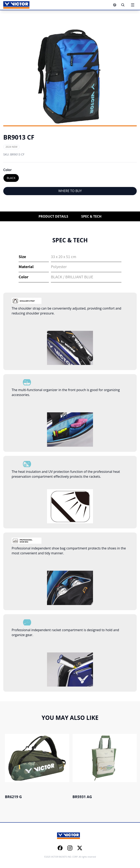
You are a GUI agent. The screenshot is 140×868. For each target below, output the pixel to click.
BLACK (11, 178)
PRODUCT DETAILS (53, 216)
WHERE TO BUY (70, 191)
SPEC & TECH (91, 216)
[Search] (123, 5)
